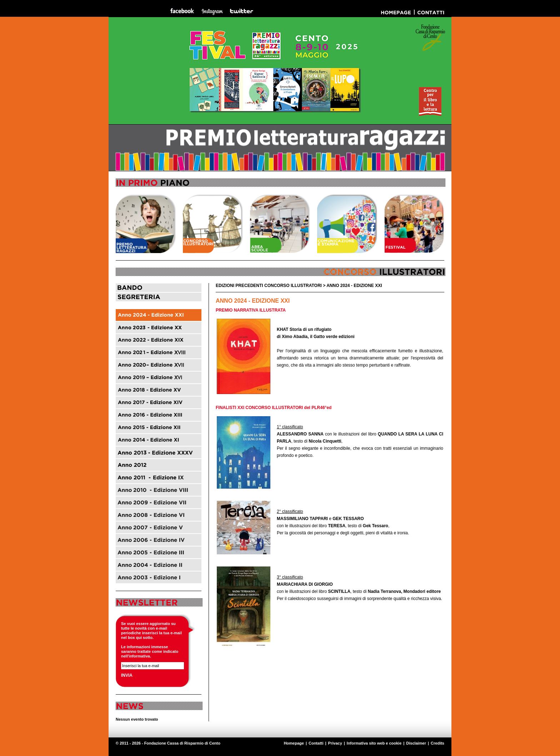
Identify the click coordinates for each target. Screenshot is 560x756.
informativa (139, 656)
